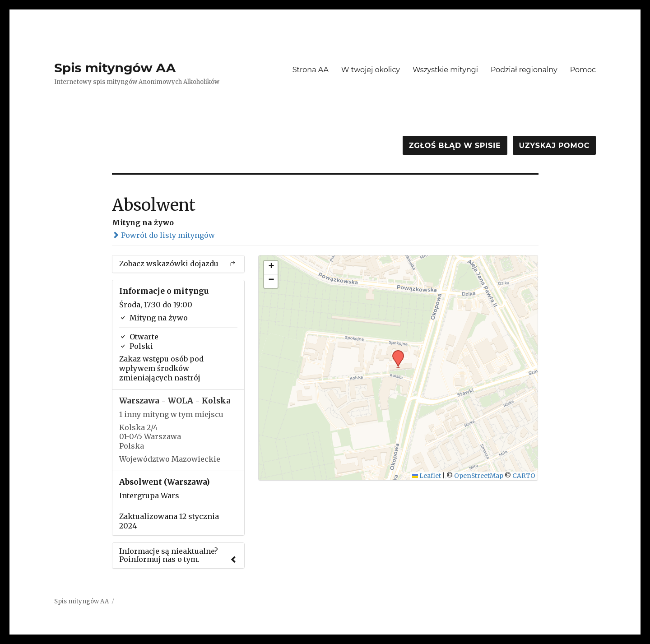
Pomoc (583, 70)
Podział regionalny (524, 70)
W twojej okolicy (371, 70)
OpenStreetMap (479, 476)
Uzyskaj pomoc (554, 146)
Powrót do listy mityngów (163, 235)
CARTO (524, 476)
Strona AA (311, 70)
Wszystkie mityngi (445, 70)
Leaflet (427, 476)
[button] (395, 353)
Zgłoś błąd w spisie (455, 146)
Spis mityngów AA (115, 68)
